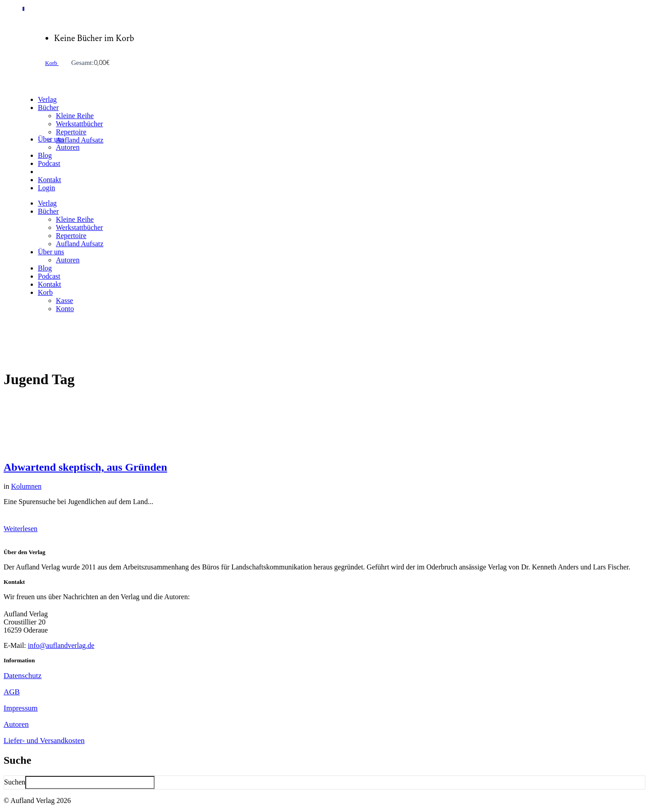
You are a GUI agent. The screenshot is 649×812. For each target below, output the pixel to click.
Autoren (16, 724)
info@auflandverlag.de (61, 645)
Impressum (21, 708)
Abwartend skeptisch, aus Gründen (85, 467)
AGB (12, 692)
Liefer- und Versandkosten (44, 741)
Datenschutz (23, 676)
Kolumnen (26, 486)
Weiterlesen (21, 529)
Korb (52, 63)
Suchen (15, 782)
